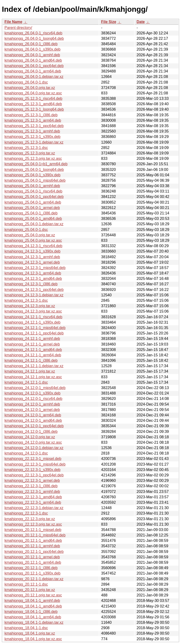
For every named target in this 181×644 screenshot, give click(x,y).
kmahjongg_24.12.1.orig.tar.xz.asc (33, 377)
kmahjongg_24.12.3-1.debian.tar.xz (34, 295)
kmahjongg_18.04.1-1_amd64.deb (33, 606)
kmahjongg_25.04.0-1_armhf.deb (32, 186)
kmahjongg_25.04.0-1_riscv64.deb (33, 191)
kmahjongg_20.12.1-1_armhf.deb (32, 546)
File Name (13, 22)
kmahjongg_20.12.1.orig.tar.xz (30, 590)
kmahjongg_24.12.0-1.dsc (26, 453)
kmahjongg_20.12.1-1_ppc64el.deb (34, 552)
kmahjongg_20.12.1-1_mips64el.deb (35, 535)
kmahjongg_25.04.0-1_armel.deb (32, 208)
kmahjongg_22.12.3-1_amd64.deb (33, 497)
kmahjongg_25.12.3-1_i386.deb (31, 115)
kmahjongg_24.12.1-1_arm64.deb (33, 355)
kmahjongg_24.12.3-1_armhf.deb (32, 257)
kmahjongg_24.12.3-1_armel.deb (32, 262)
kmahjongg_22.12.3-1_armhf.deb (32, 492)
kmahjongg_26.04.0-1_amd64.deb (33, 60)
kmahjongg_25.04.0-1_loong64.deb (34, 170)
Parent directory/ (18, 28)
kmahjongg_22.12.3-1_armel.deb (32, 481)
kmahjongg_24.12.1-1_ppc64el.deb (34, 333)
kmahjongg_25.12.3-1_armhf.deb (32, 131)
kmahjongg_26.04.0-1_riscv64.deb (33, 33)
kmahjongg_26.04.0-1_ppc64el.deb (34, 66)
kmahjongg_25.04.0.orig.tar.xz (30, 235)
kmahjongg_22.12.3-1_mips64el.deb (35, 464)
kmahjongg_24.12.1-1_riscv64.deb (33, 317)
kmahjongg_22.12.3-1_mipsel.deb (33, 459)
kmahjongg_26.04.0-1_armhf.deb (32, 55)
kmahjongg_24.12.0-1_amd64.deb (33, 421)
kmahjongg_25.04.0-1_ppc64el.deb (34, 197)
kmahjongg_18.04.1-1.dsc (26, 628)
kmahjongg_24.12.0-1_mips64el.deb (35, 388)
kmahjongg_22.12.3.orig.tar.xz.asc (33, 524)
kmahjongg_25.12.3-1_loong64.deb (34, 109)
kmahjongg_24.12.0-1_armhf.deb (32, 404)
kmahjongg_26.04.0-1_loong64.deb (34, 38)
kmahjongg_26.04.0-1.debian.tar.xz (34, 77)
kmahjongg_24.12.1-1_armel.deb (32, 344)
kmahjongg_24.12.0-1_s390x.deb (33, 393)
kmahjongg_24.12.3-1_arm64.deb (33, 273)
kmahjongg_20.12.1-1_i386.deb (31, 568)
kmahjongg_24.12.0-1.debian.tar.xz (34, 448)
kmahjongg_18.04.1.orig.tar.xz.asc (33, 639)
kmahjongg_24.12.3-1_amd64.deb (33, 279)
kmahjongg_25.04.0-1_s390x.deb (33, 175)
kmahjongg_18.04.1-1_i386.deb (31, 612)
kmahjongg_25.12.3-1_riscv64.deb (33, 99)
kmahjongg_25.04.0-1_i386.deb (31, 213)
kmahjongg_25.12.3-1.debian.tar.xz (34, 142)
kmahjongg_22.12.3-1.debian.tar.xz (34, 508)
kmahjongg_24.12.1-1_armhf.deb (32, 339)
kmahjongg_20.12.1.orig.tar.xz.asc (33, 595)
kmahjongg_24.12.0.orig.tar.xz (30, 437)
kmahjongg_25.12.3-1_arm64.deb (33, 120)
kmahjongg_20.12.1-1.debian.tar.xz (34, 579)
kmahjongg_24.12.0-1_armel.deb (32, 410)
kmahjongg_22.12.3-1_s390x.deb (33, 470)
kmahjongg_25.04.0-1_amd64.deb (33, 219)
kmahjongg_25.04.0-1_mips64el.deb (35, 180)
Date (141, 22)
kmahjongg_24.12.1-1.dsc (26, 382)
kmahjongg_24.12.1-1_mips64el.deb (35, 328)
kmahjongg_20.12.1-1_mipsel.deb (33, 530)
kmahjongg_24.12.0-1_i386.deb (31, 432)
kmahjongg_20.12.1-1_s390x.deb (33, 573)
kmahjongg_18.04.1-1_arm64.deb (33, 617)
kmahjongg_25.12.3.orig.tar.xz (30, 153)
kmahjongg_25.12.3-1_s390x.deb (33, 137)
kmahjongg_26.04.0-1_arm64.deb (33, 71)
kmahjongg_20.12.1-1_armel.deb (32, 557)
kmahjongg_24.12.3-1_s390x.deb (33, 251)
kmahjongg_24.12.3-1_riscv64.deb (33, 246)
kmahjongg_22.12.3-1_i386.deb (31, 486)
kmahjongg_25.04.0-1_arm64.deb (33, 202)
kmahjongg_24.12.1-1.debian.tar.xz (34, 366)
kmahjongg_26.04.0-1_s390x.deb (33, 49)
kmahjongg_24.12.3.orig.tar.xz (30, 306)
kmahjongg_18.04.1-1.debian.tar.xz (34, 622)
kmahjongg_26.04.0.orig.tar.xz (30, 88)
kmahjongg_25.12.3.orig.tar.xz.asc (33, 159)
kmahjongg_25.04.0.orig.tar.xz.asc (33, 240)
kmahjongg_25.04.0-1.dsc (26, 230)
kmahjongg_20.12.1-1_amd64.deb (33, 541)
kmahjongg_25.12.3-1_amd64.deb (33, 104)
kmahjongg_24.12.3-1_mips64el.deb (35, 268)
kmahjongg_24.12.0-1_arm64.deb (33, 415)
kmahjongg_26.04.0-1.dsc (26, 82)
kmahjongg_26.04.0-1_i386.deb (31, 44)
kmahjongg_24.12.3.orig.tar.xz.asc (33, 311)
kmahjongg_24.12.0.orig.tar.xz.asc (33, 442)
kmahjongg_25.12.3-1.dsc (26, 148)
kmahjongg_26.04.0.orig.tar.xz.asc (33, 93)
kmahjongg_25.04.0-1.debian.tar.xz (34, 224)
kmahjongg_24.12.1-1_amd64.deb (33, 350)
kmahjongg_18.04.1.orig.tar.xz (30, 633)
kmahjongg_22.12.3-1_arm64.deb (33, 502)
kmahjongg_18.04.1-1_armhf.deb (32, 601)
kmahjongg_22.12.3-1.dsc (26, 513)
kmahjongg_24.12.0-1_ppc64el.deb (34, 426)
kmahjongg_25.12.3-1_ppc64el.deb (34, 126)
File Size (109, 22)
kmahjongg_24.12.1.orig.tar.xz (30, 371)
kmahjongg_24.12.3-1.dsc (26, 300)
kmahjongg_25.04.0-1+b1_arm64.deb (36, 164)
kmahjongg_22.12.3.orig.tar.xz (30, 519)
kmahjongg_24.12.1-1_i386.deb (31, 360)
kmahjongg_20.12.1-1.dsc (26, 584)
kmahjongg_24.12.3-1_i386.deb (31, 284)
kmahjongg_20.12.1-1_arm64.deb (33, 562)
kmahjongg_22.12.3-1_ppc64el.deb (34, 475)
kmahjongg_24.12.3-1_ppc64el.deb (34, 290)
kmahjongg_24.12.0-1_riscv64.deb (33, 399)
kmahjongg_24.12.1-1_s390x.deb (33, 322)
